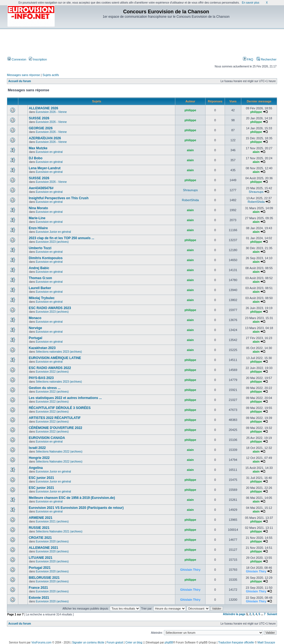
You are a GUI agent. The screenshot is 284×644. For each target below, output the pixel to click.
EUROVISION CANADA (47, 438)
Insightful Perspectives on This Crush (59, 198)
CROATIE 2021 (40, 538)
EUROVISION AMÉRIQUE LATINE (55, 358)
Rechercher (267, 59)
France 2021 (38, 588)
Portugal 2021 (40, 568)
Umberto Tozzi (40, 248)
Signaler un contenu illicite (88, 642)
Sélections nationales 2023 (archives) (59, 352)
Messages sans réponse (23, 75)
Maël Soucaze (266, 642)
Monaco (35, 318)
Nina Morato (38, 208)
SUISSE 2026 (39, 118)
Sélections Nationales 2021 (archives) (59, 531)
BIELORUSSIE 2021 (44, 578)
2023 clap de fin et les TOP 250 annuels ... (62, 238)
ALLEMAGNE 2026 (44, 108)
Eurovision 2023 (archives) (52, 242)
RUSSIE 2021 (39, 528)
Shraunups (190, 190)
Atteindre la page (234, 614)
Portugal (36, 338)
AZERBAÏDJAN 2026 (45, 138)
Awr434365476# (41, 188)
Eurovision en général (49, 152)
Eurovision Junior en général (53, 232)
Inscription (38, 59)
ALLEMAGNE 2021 (44, 548)
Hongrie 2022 (39, 458)
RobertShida (190, 200)
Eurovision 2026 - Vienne (51, 112)
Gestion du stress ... (45, 388)
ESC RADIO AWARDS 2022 (50, 368)
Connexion (17, 59)
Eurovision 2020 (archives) (52, 541)
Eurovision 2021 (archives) (52, 521)
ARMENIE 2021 (41, 518)
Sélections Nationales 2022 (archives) (59, 452)
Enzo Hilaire (38, 228)
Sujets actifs (51, 75)
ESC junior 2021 (41, 478)
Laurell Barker (40, 288)
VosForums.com (41, 642)
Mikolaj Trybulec (42, 298)
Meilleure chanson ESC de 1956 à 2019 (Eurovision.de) (72, 498)
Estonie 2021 (39, 598)
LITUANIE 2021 (41, 558)
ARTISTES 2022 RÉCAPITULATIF (55, 418)
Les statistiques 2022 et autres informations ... (65, 398)
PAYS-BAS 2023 (41, 378)
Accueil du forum (20, 81)
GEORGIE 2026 (41, 128)
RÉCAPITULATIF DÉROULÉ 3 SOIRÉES (60, 408)
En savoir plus (251, 3)
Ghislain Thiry (190, 570)
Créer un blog (134, 642)
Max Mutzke (38, 148)
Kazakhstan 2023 (42, 348)
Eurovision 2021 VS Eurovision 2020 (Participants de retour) (76, 508)
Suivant (272, 614)
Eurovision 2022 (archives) (52, 372)
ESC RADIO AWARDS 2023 (50, 308)
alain (190, 150)
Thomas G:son (40, 278)
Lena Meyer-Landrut (45, 168)
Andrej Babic (39, 268)
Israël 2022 (37, 448)
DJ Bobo (36, 158)
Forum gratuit (115, 642)
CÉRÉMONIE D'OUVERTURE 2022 (56, 428)
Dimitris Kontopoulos (46, 258)
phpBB (169, 642)
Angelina (36, 468)
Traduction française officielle (236, 642)
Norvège (35, 328)
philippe (190, 110)
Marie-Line (37, 218)
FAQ (248, 59)
